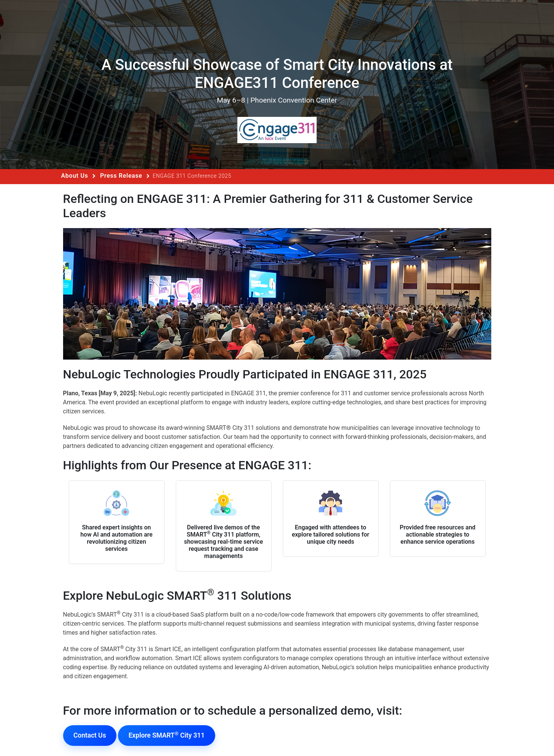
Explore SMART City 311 (167, 735)
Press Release (121, 176)
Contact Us (90, 735)
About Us (75, 176)
